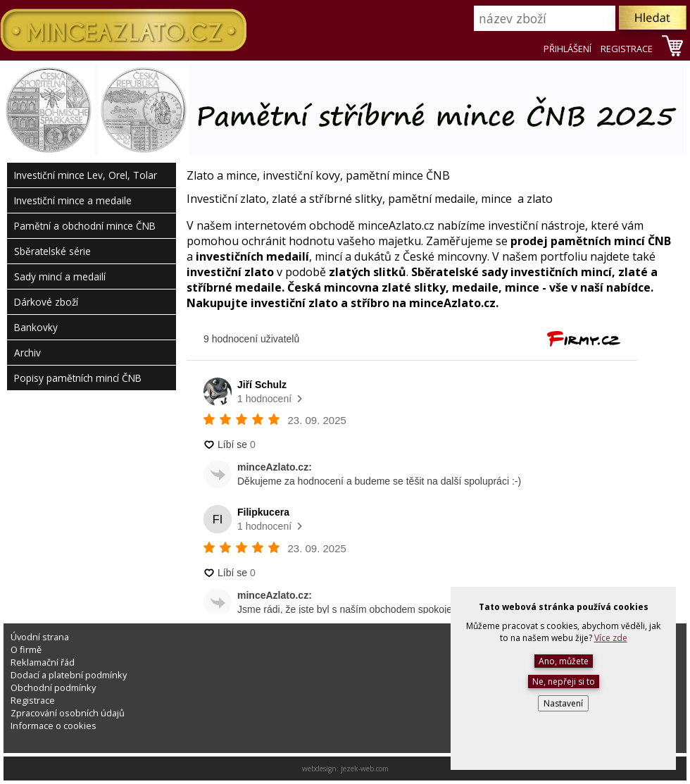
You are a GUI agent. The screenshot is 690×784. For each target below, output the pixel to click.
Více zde (611, 638)
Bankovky (36, 327)
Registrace (33, 700)
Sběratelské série (52, 251)
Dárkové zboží (46, 302)
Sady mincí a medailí (60, 276)
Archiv (27, 353)
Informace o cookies (54, 726)
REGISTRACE (627, 49)
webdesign (319, 769)
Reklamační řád (43, 662)
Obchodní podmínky (53, 687)
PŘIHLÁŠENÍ (567, 49)
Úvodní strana (40, 637)
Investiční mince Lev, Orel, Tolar (86, 175)
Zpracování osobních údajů (68, 713)
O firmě (26, 649)
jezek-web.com (365, 769)
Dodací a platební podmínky (69, 675)
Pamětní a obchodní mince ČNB (85, 226)
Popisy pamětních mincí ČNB (78, 378)
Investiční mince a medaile (73, 200)
